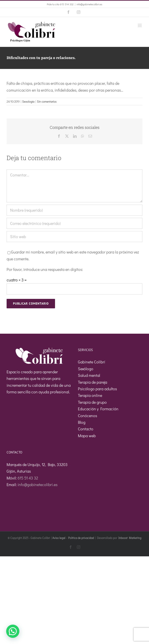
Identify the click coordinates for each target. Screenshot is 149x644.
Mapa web (87, 436)
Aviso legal (59, 538)
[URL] (74, 237)
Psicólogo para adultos (97, 389)
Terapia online (90, 395)
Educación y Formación (98, 409)
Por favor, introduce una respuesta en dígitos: (45, 269)
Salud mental (89, 375)
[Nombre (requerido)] (74, 210)
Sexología (28, 101)
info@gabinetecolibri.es (89, 4)
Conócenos (87, 416)
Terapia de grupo (92, 402)
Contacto (86, 429)
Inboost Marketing (130, 538)
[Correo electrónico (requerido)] (74, 223)
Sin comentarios (47, 101)
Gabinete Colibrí (92, 362)
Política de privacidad (81, 538)
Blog (82, 422)
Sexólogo (86, 369)
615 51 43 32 (28, 478)
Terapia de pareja (93, 382)
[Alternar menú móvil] (140, 25)
